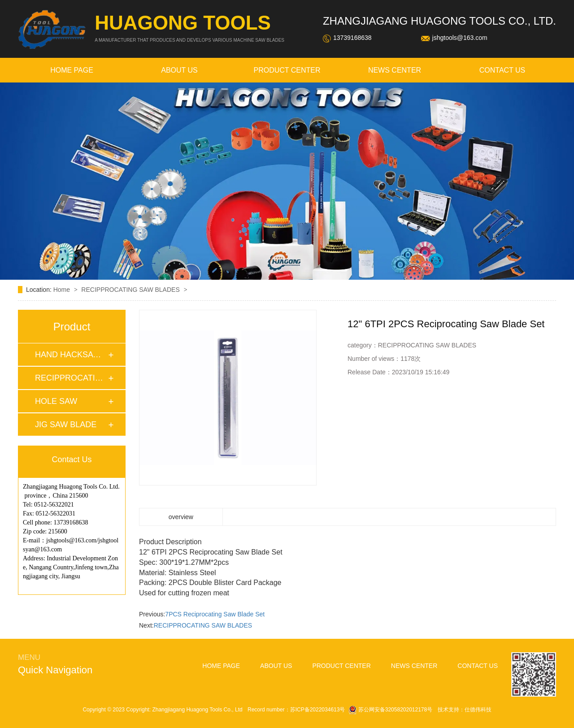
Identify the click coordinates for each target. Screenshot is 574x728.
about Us (179, 70)
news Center (395, 70)
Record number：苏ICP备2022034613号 (296, 710)
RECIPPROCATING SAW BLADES (131, 290)
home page (72, 70)
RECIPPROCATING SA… (71, 378)
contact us (502, 70)
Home (63, 290)
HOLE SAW (56, 401)
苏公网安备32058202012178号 (391, 710)
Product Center (287, 70)
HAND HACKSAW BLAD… (71, 355)
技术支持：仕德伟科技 (465, 710)
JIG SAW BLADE (66, 425)
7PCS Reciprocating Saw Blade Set (215, 614)
